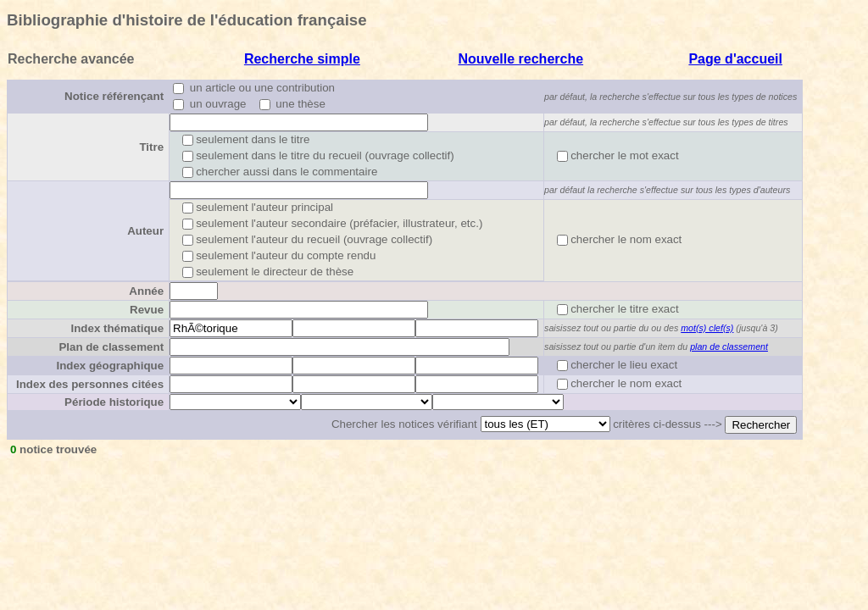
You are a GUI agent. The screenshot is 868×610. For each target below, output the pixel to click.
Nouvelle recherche (520, 59)
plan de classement (729, 347)
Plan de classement (111, 347)
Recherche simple (302, 59)
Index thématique (117, 328)
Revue (147, 310)
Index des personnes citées (90, 384)
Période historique (114, 402)
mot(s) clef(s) (707, 328)
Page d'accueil (735, 59)
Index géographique (110, 366)
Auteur (145, 231)
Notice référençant (114, 96)
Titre (151, 147)
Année (146, 291)
